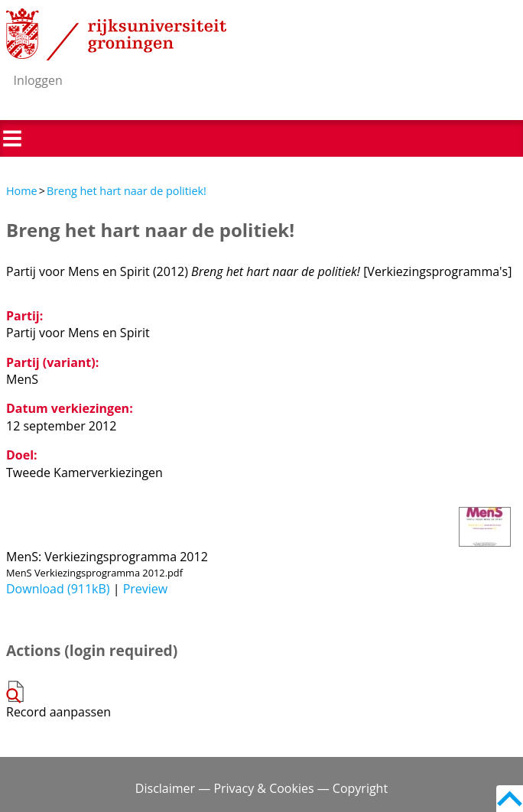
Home (22, 191)
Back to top (510, 799)
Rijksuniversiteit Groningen (116, 34)
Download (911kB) (58, 589)
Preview (146, 589)
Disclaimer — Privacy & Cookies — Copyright (261, 788)
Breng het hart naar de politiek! (127, 191)
